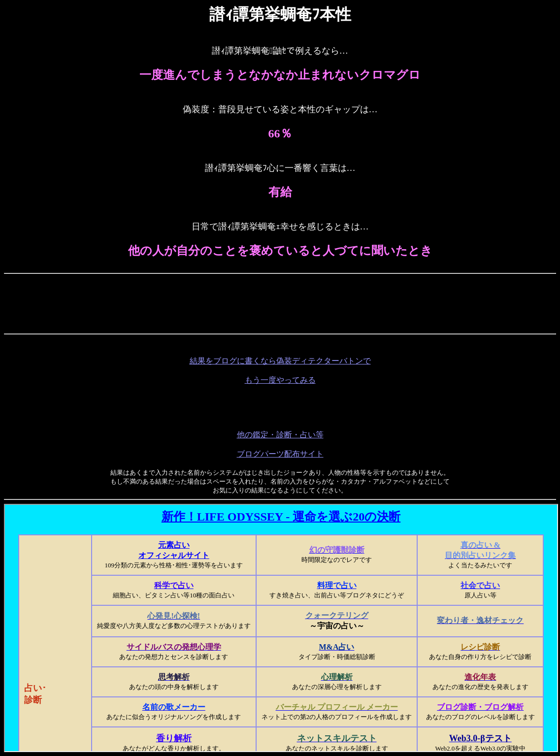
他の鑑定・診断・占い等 (280, 435)
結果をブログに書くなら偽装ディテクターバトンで (280, 361)
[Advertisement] (280, 300)
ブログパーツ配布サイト (280, 454)
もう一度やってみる (280, 380)
